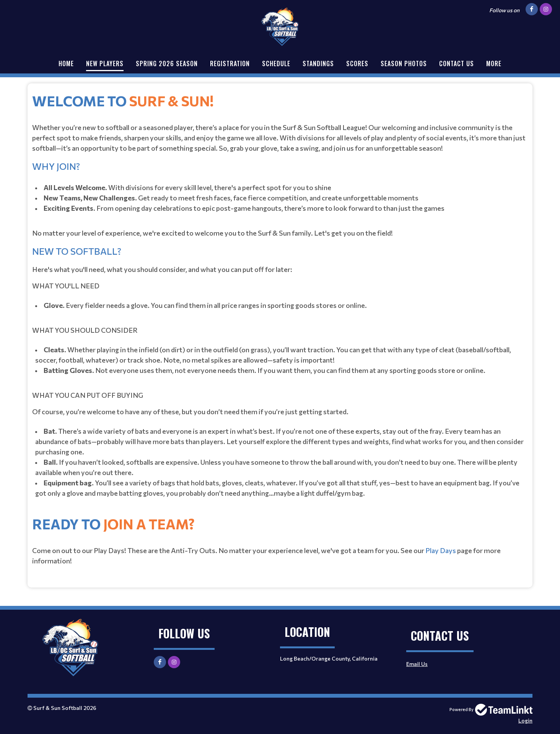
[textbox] (280, 296)
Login (525, 720)
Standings (318, 63)
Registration (230, 63)
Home (66, 63)
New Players (105, 63)
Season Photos (404, 63)
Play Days (441, 550)
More (494, 63)
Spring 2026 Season (167, 63)
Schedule (276, 63)
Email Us (417, 664)
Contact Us (457, 63)
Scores (357, 63)
